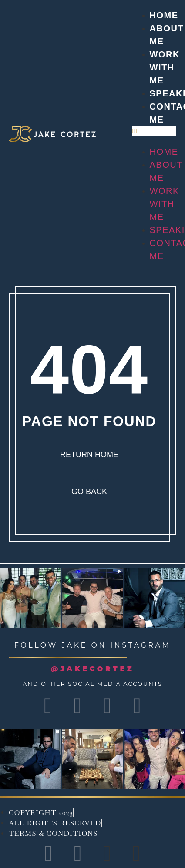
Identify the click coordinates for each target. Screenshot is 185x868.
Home (164, 15)
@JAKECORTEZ (93, 669)
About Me (166, 171)
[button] (155, 131)
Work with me (165, 67)
